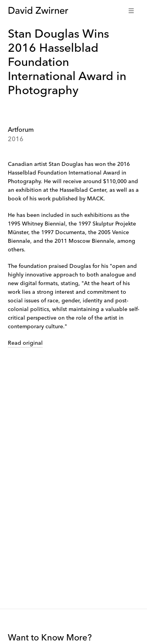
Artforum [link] (21, 130)
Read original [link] (25, 343)
